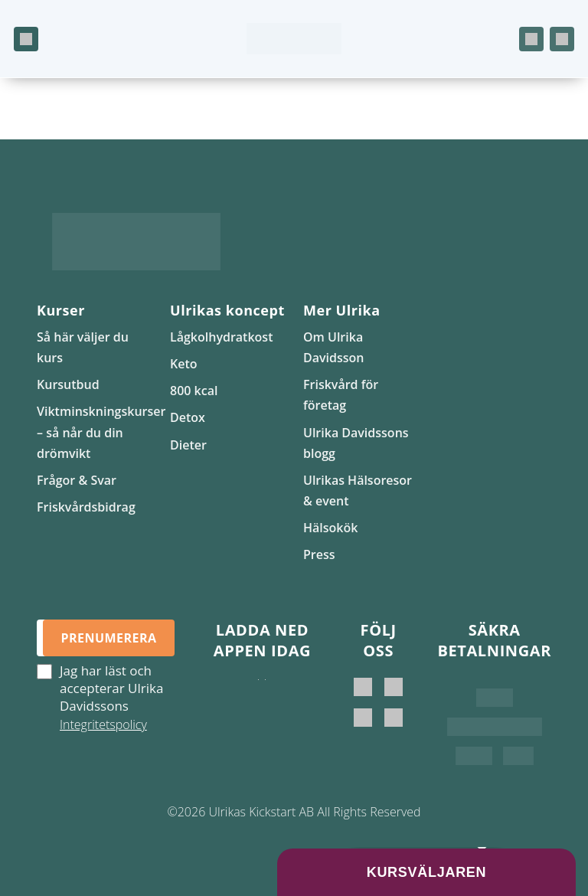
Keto (184, 364)
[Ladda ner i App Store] (258, 695)
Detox (188, 417)
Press (319, 554)
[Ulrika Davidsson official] (394, 687)
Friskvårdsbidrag (86, 507)
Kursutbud (68, 384)
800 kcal (194, 391)
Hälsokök (330, 528)
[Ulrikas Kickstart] (363, 718)
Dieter (188, 445)
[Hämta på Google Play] (265, 695)
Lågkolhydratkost (221, 337)
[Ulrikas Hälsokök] (394, 718)
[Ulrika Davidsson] (363, 687)
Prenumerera (108, 638)
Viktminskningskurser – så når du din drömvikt (101, 432)
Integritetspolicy (103, 724)
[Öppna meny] (26, 39)
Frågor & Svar (77, 480)
